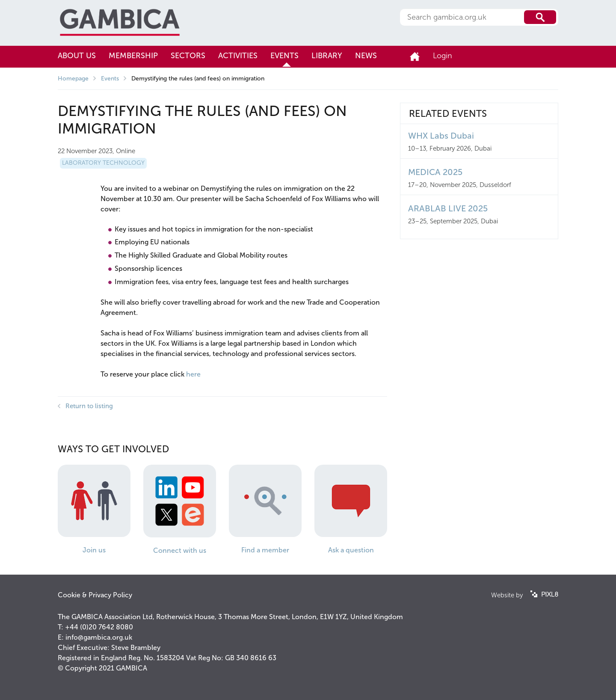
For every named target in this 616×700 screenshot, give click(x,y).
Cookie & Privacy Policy (95, 595)
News (366, 56)
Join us (94, 550)
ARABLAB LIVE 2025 (448, 208)
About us (77, 56)
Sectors (188, 56)
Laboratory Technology (103, 163)
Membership (133, 56)
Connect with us (180, 550)
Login (443, 56)
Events (284, 56)
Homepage (73, 79)
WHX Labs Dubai (441, 136)
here (193, 374)
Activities (238, 56)
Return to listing (89, 406)
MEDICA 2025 (435, 172)
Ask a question (351, 550)
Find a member (265, 550)
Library (327, 56)
